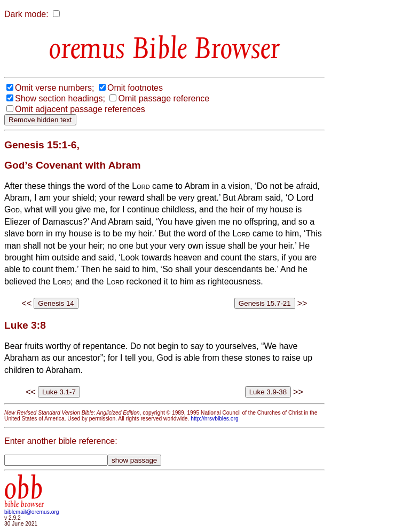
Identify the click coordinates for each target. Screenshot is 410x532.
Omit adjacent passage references (80, 109)
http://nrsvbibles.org (214, 419)
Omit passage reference (164, 98)
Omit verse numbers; (54, 88)
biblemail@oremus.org (32, 512)
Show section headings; (60, 98)
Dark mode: (26, 14)
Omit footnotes (135, 88)
